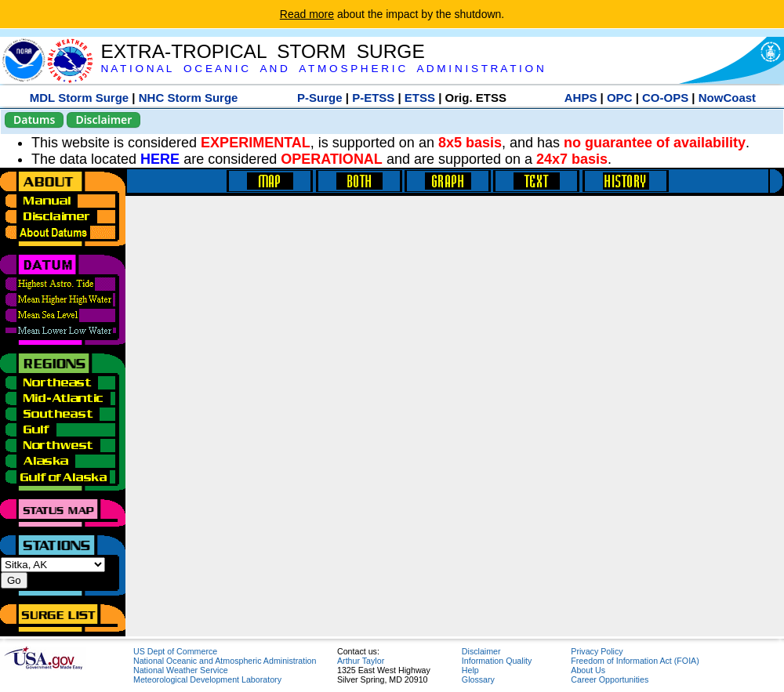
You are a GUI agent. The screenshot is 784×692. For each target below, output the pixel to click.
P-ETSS (373, 98)
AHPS (581, 98)
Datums (34, 120)
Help (470, 670)
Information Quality (497, 661)
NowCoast (727, 98)
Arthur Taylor (361, 661)
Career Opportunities (610, 679)
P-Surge (320, 98)
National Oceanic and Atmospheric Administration (225, 661)
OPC (620, 98)
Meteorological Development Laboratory (207, 679)
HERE (160, 159)
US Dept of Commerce (175, 651)
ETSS (420, 98)
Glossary (478, 679)
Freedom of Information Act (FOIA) (635, 661)
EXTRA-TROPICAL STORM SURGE (262, 51)
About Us (588, 670)
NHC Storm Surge (189, 98)
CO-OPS (665, 98)
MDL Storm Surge (79, 98)
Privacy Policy (597, 651)
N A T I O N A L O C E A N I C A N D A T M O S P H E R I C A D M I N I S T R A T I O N (322, 69)
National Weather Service (181, 670)
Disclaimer (103, 120)
